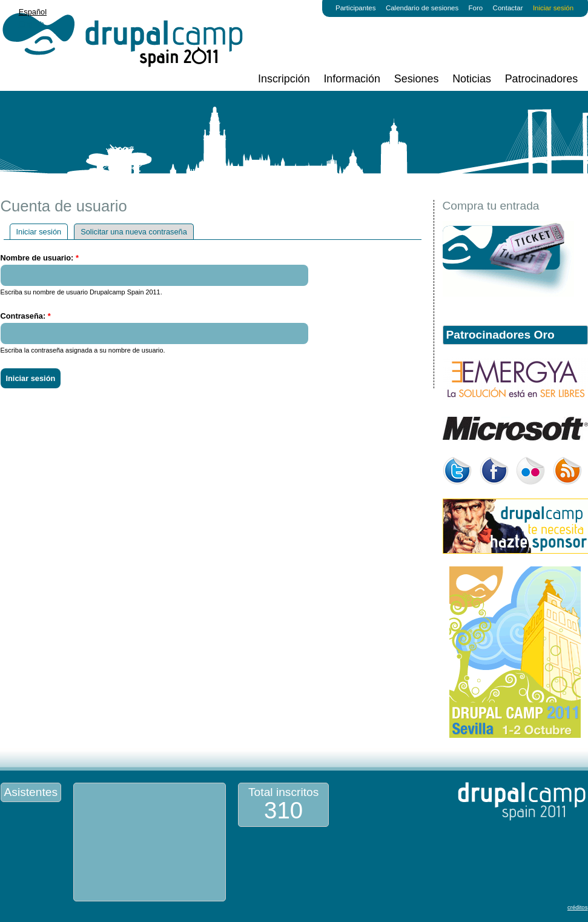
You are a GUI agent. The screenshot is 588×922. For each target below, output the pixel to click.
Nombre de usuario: (40, 258)
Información (352, 79)
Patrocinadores (541, 79)
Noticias (472, 79)
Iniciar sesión (553, 8)
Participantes (356, 8)
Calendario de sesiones (422, 8)
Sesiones (417, 79)
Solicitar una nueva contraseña (134, 232)
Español (33, 12)
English (31, 24)
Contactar (508, 8)
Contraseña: (26, 316)
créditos (578, 907)
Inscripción (284, 79)
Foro (476, 8)
